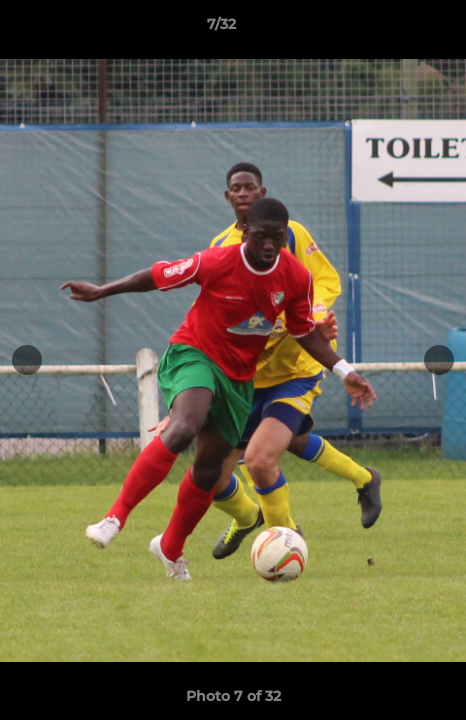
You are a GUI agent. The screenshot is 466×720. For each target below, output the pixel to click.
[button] (394, 29)
